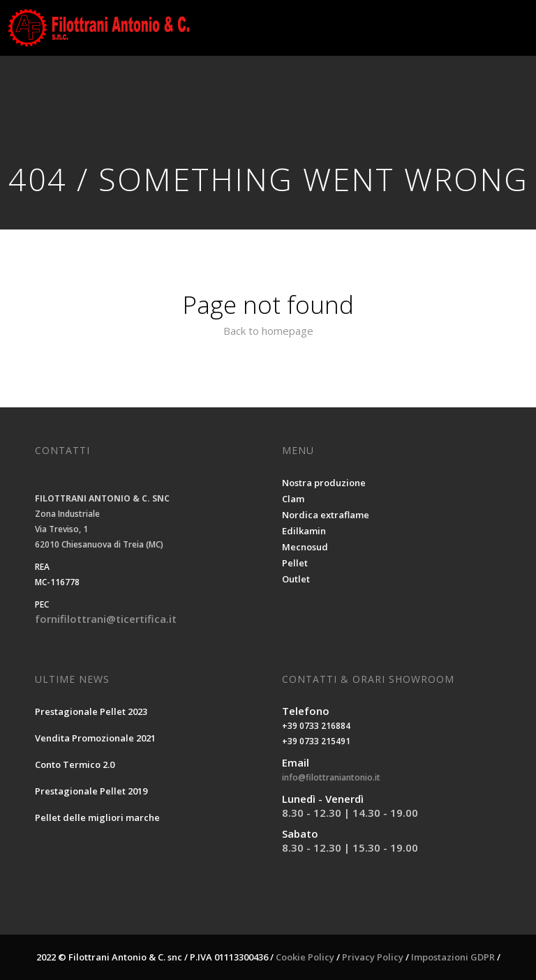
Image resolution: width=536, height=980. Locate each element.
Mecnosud (305, 547)
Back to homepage (268, 331)
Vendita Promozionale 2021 (95, 738)
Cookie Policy (305, 957)
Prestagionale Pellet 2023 (91, 711)
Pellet (295, 563)
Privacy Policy (373, 957)
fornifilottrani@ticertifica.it (106, 619)
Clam (293, 499)
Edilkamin (304, 531)
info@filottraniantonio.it (331, 777)
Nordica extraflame (326, 515)
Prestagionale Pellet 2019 (91, 791)
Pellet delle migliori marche (97, 817)
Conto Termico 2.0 (75, 764)
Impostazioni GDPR (453, 957)
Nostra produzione (324, 483)
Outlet (296, 579)
